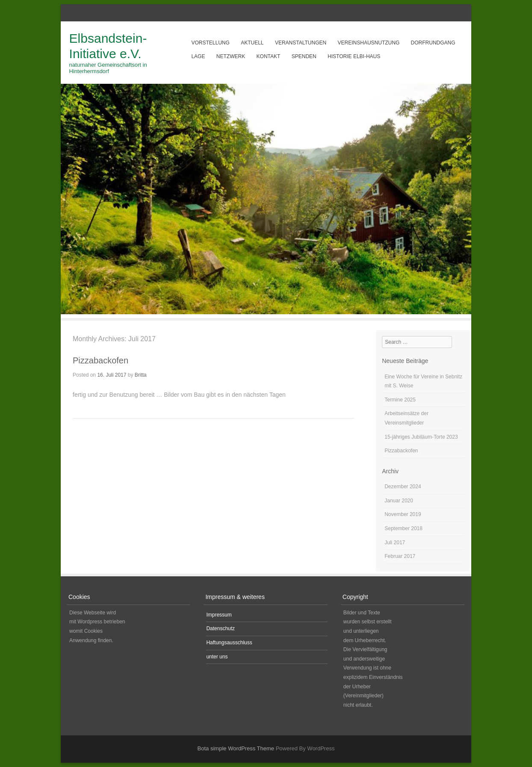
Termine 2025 (400, 400)
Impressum (219, 615)
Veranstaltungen (301, 43)
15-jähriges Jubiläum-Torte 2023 (421, 437)
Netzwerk (231, 56)
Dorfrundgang (433, 43)
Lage (198, 56)
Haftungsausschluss (229, 643)
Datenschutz (220, 628)
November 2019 (403, 514)
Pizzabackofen (100, 360)
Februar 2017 (400, 556)
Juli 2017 (395, 543)
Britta (141, 375)
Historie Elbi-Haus (354, 56)
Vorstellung (210, 43)
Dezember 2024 (403, 487)
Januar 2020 (399, 501)
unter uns (217, 657)
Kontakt (269, 56)
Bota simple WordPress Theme (236, 748)
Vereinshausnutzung (369, 43)
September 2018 (403, 528)
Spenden (304, 56)
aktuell (252, 43)
